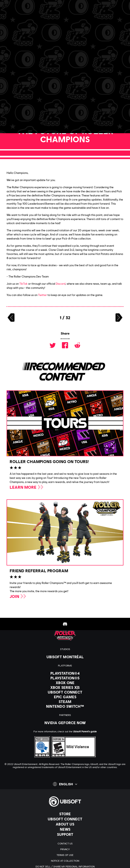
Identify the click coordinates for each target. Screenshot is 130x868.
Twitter (42, 295)
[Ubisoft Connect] (65, 819)
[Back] (21, 37)
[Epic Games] (65, 697)
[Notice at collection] (65, 861)
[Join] (18, 596)
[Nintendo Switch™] (65, 706)
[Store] (65, 814)
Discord (61, 284)
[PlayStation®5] (65, 678)
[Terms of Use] (65, 855)
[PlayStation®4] (65, 673)
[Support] (65, 834)
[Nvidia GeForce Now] (65, 723)
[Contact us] (65, 844)
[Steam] (65, 702)
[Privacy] (65, 849)
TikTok (23, 284)
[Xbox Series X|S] (65, 687)
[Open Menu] (6, 18)
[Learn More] (27, 487)
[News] (65, 829)
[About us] (65, 824)
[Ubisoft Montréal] (65, 657)
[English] (65, 784)
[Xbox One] (65, 683)
